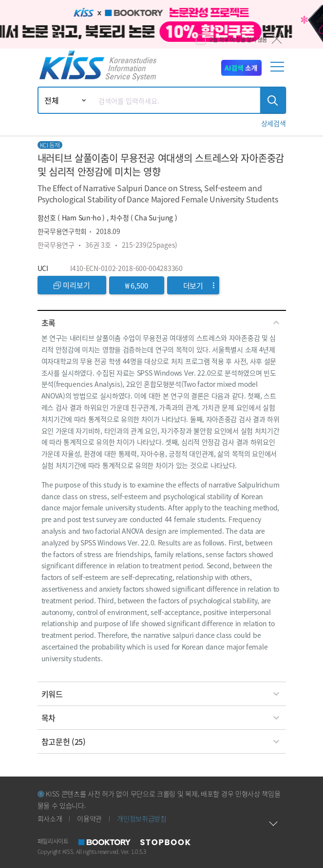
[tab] (162, 323)
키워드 (162, 694)
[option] (161, 24)
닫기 (277, 39)
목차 (162, 718)
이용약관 (89, 818)
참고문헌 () (162, 741)
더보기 (199, 285)
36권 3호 (98, 245)
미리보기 (72, 285)
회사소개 (50, 818)
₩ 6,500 (137, 285)
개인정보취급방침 (142, 818)
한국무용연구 (56, 245)
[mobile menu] (279, 71)
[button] (274, 123)
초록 (162, 323)
